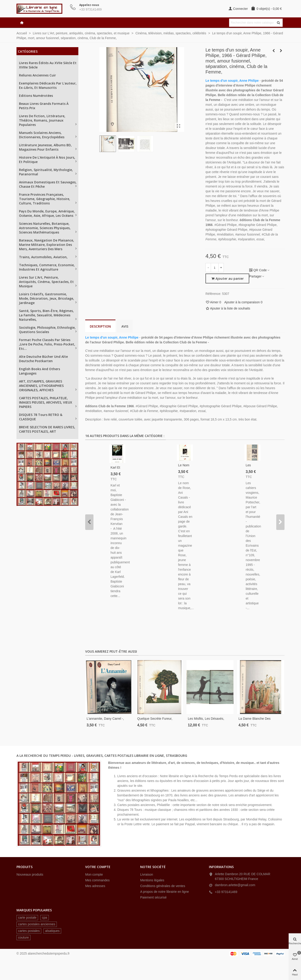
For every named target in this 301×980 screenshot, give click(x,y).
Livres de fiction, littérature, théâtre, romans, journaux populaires (42, 120)
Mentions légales (152, 880)
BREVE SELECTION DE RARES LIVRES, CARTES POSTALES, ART (47, 429)
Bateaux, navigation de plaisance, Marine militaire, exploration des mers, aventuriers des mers (47, 245)
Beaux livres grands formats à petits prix (44, 106)
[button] (89, 522)
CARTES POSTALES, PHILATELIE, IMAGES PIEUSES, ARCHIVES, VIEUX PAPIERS (46, 402)
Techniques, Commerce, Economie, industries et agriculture (47, 267)
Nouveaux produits (30, 874)
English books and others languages (40, 371)
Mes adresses (95, 886)
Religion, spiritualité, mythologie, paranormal (46, 172)
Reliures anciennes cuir (37, 75)
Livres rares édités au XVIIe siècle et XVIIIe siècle (48, 65)
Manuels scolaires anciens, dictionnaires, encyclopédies (42, 135)
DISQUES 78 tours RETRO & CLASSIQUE (41, 417)
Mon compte (94, 874)
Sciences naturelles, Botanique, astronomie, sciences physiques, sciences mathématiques (45, 228)
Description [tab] (100, 326)
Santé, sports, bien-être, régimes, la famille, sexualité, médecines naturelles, (46, 315)
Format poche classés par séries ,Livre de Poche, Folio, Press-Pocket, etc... (47, 344)
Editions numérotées (36, 96)
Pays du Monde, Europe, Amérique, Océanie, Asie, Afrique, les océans (47, 213)
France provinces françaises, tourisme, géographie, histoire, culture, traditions (45, 199)
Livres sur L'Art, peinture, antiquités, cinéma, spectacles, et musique (46, 282)
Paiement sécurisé (153, 897)
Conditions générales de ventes (163, 886)
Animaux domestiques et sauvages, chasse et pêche (48, 184)
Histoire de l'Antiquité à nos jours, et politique (47, 160)
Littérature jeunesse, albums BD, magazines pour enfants (45, 147)
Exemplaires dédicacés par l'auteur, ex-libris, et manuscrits (48, 85)
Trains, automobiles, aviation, (43, 257)
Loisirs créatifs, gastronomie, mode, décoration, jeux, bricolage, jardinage (47, 298)
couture (23, 937)
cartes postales (29, 931)
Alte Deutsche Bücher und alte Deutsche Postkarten (43, 359)
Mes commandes (97, 880)
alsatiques (52, 931)
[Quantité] (215, 268)
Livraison (147, 874)
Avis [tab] (125, 326)
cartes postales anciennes (37, 924)
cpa (45, 918)
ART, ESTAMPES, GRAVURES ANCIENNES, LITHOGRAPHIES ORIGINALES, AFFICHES (41, 386)
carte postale (27, 918)
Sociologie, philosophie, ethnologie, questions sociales (47, 330)
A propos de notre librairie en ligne (164, 892)
